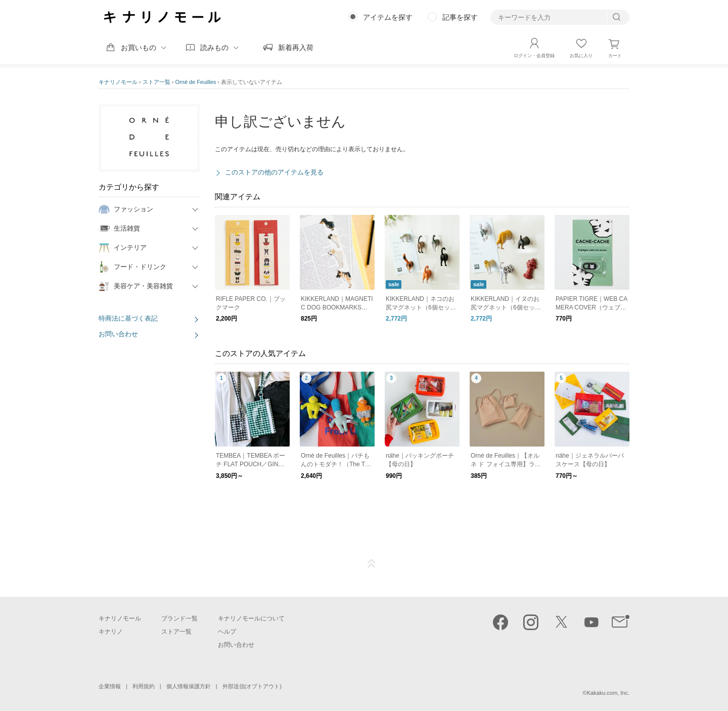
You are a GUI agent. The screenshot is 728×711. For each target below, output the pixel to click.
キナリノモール (118, 82)
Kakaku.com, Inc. (608, 693)
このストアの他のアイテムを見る (274, 172)
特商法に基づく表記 (128, 318)
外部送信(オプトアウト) (252, 686)
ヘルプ (227, 632)
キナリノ (111, 632)
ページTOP (372, 564)
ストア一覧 (156, 82)
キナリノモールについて (251, 618)
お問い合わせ (118, 334)
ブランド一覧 (179, 618)
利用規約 (144, 686)
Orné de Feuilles (196, 82)
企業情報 (110, 686)
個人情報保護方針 (189, 686)
